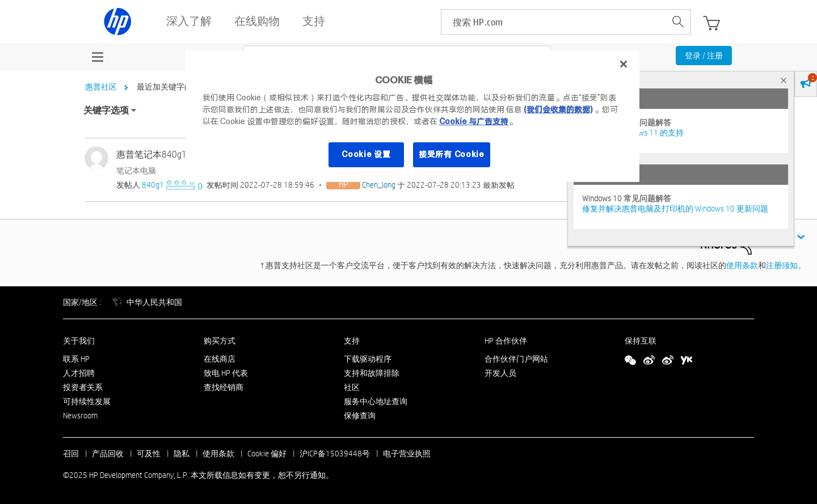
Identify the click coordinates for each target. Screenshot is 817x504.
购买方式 (220, 341)
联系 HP (76, 359)
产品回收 (108, 454)
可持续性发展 (87, 401)
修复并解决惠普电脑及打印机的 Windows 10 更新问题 (675, 209)
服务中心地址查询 (376, 401)
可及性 (149, 454)
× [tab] (784, 80)
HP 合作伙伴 (506, 341)
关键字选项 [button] (106, 110)
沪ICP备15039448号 (335, 454)
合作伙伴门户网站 (516, 359)
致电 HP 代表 (226, 373)
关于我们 (79, 341)
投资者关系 (83, 387)
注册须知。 (786, 265)
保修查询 (360, 416)
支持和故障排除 (372, 373)
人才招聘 (79, 373)
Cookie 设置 (366, 154)
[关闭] (624, 64)
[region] (412, 116)
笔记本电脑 (136, 171)
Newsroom (80, 416)
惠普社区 (101, 87)
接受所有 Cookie (452, 154)
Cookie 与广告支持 (474, 121)
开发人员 (500, 373)
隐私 (182, 454)
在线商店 (220, 359)
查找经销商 (224, 387)
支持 (352, 341)
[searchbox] (553, 22)
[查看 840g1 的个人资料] (153, 185)
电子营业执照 (407, 454)
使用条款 (742, 265)
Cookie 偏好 (267, 454)
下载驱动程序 (368, 359)
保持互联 (641, 341)
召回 (71, 454)
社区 (352, 387)
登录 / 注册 (704, 56)
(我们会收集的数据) (558, 109)
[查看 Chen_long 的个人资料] (379, 185)
